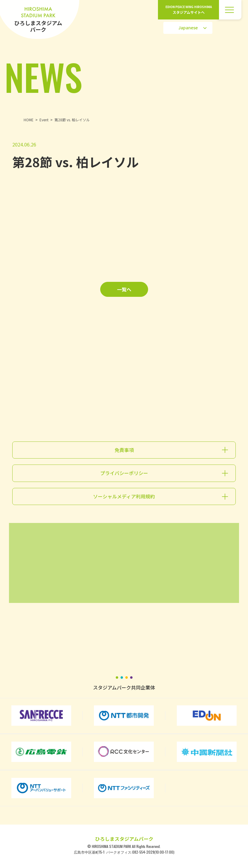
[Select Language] (188, 28)
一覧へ (124, 289)
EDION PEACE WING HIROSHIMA (189, 10)
